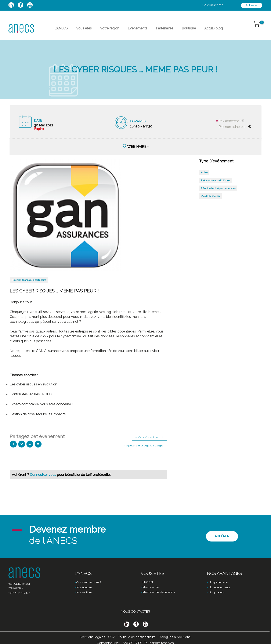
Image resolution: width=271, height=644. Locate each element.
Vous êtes (84, 33)
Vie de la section (210, 205)
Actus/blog (214, 33)
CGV (110, 637)
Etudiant (148, 582)
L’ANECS (61, 33)
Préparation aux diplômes (215, 189)
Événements (138, 33)
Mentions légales (91, 637)
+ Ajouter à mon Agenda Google (144, 454)
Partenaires (165, 33)
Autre (204, 181)
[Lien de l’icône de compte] (213, 5)
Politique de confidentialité (136, 637)
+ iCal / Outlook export (149, 446)
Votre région (110, 33)
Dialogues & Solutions (176, 637)
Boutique (189, 33)
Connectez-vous (43, 483)
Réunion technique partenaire (29, 288)
